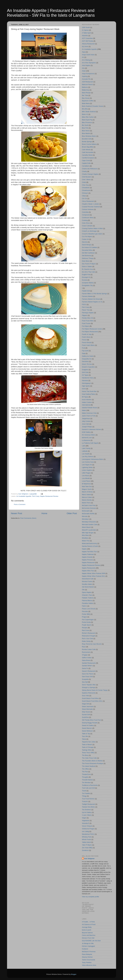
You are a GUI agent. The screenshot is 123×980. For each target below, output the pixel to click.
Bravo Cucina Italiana (89, 144)
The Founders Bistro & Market (92, 761)
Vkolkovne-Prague (88, 829)
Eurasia (85, 280)
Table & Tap (86, 734)
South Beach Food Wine (90, 698)
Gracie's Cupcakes (88, 367)
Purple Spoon (87, 625)
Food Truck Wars (88, 321)
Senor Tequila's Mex (89, 685)
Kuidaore (85, 949)
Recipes (85, 628)
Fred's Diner (86, 337)
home (84, 389)
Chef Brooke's (87, 177)
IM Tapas (85, 397)
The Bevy (85, 755)
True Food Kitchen (88, 799)
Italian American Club (89, 413)
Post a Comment (20, 504)
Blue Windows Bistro (89, 136)
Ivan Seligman (89, 859)
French (84, 340)
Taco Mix (85, 736)
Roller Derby (86, 641)
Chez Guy (85, 185)
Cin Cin (84, 199)
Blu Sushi (85, 125)
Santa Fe (85, 668)
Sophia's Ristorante (89, 693)
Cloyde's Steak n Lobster (91, 204)
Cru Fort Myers (87, 237)
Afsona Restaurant (88, 44)
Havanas (85, 381)
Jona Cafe (86, 424)
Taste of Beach (87, 745)
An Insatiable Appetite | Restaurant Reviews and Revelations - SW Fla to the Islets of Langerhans (51, 13)
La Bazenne (86, 440)
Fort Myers (86, 326)
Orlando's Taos (87, 595)
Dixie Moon (86, 261)
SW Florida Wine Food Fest (91, 720)
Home (44, 513)
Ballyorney (86, 90)
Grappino (85, 370)
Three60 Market (87, 780)
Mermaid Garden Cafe (90, 524)
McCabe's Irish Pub (89, 505)
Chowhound (86, 190)
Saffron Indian (87, 658)
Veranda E (86, 823)
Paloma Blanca (87, 601)
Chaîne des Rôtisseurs (90, 169)
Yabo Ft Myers (87, 845)
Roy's (84, 647)
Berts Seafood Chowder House (93, 106)
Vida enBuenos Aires (89, 965)
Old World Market (88, 587)
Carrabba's (86, 166)
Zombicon (85, 850)
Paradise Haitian (88, 603)
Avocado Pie (86, 79)
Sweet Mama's (87, 728)
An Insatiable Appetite (24, 496)
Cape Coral (86, 160)
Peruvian (85, 611)
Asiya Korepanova (88, 74)
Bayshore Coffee (88, 101)
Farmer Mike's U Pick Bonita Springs (94, 294)
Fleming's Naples (88, 313)
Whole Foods (87, 839)
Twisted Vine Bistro (89, 807)
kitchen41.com (87, 438)
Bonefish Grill (87, 139)
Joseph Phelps (87, 427)
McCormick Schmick (89, 508)
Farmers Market (87, 296)
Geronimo (85, 361)
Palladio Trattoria (88, 598)
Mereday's (86, 519)
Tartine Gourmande (89, 960)
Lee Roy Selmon (88, 457)
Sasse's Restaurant (89, 671)
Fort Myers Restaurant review (92, 329)
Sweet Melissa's (87, 731)
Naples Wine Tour (88, 571)
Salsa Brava (86, 660)
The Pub (85, 772)
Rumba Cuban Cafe (89, 649)
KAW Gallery (86, 432)
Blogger (74, 974)
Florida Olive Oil (87, 318)
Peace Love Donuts (89, 609)
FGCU (84, 304)
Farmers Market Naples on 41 (92, 302)
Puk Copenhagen (88, 620)
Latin (84, 446)
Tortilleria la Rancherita (90, 785)
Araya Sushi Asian (88, 55)
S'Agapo (85, 655)
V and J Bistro (87, 815)
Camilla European (88, 158)
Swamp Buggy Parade (90, 723)
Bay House (86, 98)
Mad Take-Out (87, 486)
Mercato (85, 516)
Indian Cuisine (87, 402)
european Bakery (88, 283)
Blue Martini (86, 133)
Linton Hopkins (87, 470)
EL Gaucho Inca (87, 269)
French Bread (87, 342)
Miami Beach (86, 527)
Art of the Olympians (89, 63)
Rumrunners (86, 652)
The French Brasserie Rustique (93, 763)
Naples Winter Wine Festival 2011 (94, 576)
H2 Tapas (85, 375)
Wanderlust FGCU (88, 834)
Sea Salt (85, 682)
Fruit (84, 348)
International (86, 405)
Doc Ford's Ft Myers (89, 264)
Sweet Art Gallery (88, 725)
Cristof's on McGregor (89, 231)
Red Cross (86, 630)
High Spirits (86, 386)
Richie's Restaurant (89, 633)
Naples (84, 549)
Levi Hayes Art (87, 465)
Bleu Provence (87, 122)
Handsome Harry (88, 378)
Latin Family (86, 448)
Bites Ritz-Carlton (88, 117)
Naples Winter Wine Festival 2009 (94, 573)
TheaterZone (86, 774)
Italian (84, 410)
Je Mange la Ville (88, 943)
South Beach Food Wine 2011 (92, 701)
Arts (83, 68)
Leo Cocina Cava (88, 462)
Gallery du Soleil (88, 356)
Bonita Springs (87, 142)
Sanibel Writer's (87, 666)
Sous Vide (85, 696)
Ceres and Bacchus (89, 935)
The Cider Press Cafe (89, 758)
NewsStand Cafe (88, 579)
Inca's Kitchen (87, 400)
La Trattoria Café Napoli (90, 443)
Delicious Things (88, 258)
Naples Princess (88, 560)
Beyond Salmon (87, 933)
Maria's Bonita (87, 500)
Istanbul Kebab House (90, 408)
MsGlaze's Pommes (89, 952)
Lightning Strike (87, 467)
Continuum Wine (88, 218)
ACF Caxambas (87, 38)
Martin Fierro (86, 503)
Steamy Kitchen (87, 957)
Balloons (85, 87)
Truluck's (85, 801)
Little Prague (86, 473)
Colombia (85, 212)
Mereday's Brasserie (89, 522)
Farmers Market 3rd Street (91, 299)
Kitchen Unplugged (88, 946)
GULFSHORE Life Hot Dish (91, 941)
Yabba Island (86, 842)
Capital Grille (86, 163)
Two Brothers (87, 810)
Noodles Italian (87, 584)
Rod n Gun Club (88, 639)
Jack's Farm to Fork (89, 416)
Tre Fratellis (86, 793)
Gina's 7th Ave (87, 364)
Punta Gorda (86, 622)
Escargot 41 (86, 277)
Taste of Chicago (88, 747)
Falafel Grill (86, 291)
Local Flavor (86, 481)
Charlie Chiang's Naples (90, 174)
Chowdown (86, 188)
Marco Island (86, 495)
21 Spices (85, 30)
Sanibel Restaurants (89, 663)
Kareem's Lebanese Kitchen (92, 429)
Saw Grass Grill (87, 677)
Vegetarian (86, 821)
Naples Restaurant (88, 563)
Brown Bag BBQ (88, 147)
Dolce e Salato (87, 266)
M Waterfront (86, 484)
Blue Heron (86, 131)
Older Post (72, 513)
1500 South (86, 27)
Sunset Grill (86, 715)
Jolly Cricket (86, 421)
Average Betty (87, 927)
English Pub (86, 275)
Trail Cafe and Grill (88, 788)
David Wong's (87, 245)
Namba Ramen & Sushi (90, 546)
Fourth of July (87, 334)
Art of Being (86, 60)
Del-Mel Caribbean (88, 253)
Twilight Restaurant (89, 804)
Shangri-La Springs (89, 687)
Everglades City (87, 285)
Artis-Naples (86, 65)
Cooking (85, 220)
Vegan (84, 818)
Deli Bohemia (87, 256)
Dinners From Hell (88, 938)
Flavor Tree (86, 310)
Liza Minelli (86, 478)
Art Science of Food (89, 924)
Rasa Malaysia (87, 954)
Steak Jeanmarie (88, 706)
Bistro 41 (85, 114)
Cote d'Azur (86, 223)
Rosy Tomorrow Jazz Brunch (92, 644)
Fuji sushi (85, 351)
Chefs (84, 182)
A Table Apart (86, 33)
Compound (86, 215)
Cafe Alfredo (86, 150)
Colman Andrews (88, 209)
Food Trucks (86, 323)
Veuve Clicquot (87, 826)
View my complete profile (91, 897)
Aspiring (85, 76)
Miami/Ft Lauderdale (89, 530)
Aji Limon (85, 46)
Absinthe (85, 36)
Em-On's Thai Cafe (88, 272)
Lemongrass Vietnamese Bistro (93, 459)
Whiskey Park (87, 837)
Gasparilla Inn (87, 359)
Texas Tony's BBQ (88, 753)
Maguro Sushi (87, 489)
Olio (83, 590)
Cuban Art (85, 239)
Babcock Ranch (87, 84)
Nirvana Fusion (87, 581)
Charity (84, 171)
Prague (84, 617)
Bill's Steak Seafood (89, 112)
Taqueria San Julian (89, 742)
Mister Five (86, 541)
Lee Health (86, 454)
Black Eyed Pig (87, 120)
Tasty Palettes (87, 962)
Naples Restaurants (89, 568)
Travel (84, 791)
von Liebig (86, 831)
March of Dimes (87, 492)
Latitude (85, 451)
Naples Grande (87, 557)
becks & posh (87, 930)
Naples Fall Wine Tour (89, 552)
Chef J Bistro (86, 180)
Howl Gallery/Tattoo (89, 394)
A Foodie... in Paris (88, 922)
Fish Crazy (36, 496)
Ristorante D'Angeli (89, 636)
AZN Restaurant (88, 82)
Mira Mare (85, 535)
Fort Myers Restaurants (90, 332)
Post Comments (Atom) (28, 518)
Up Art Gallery (87, 812)
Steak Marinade (87, 709)
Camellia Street (87, 155)
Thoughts (85, 777)
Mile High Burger (88, 533)
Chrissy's (85, 193)
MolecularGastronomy (89, 543)
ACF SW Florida (88, 41)
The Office (86, 769)
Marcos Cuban (87, 497)
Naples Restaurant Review (49, 496)
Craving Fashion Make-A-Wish (92, 228)
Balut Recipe (86, 93)
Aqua (84, 52)
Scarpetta (85, 679)
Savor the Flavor (88, 674)
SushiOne (85, 717)
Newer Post (17, 513)
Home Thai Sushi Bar (89, 391)
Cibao (84, 196)
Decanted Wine (87, 250)
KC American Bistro (89, 435)
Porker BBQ (86, 614)
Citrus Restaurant (88, 201)
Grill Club (85, 372)
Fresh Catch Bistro (88, 345)
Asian (84, 71)
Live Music (86, 476)
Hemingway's (87, 383)
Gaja (84, 353)
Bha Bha (85, 109)
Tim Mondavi (86, 783)
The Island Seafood (89, 766)
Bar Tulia (85, 95)
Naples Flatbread (88, 554)
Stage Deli (86, 704)
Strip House (86, 712)
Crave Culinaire (87, 226)
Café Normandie (88, 152)
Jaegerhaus (86, 419)
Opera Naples (87, 592)
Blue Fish (85, 128)
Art (83, 57)
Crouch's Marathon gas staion (92, 234)
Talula (84, 739)
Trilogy (84, 796)
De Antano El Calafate (90, 247)
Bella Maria (86, 103)
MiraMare (85, 538)
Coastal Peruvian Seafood (91, 207)
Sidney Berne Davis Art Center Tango (95, 690)
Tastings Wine (87, 750)
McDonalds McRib (88, 514)
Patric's (84, 606)
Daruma (85, 242)
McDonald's (86, 511)
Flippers (85, 315)
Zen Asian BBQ (87, 848)
